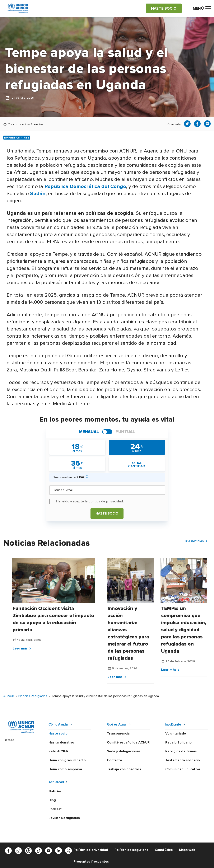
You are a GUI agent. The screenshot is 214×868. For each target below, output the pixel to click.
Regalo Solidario (179, 742)
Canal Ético (164, 850)
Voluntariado (176, 733)
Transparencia (118, 733)
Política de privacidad (91, 850)
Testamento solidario (183, 760)
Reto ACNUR (59, 751)
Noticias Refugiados (33, 696)
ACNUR (9, 696)
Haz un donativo (61, 742)
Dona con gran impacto (67, 760)
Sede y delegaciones (124, 751)
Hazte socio (107, 513)
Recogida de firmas (181, 751)
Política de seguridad (132, 850)
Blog (52, 800)
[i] (87, 476)
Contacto (115, 760)
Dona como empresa (65, 769)
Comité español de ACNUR (128, 742)
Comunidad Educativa (183, 769)
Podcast (55, 809)
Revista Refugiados (64, 818)
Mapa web (187, 850)
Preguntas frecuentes (91, 862)
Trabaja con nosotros (124, 769)
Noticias (55, 791)
